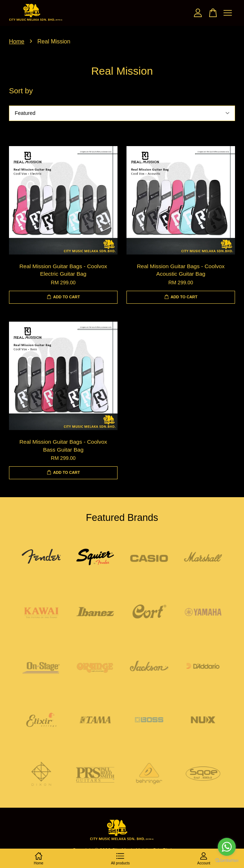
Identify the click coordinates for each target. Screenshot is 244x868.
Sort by (21, 91)
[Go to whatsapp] (227, 847)
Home (17, 41)
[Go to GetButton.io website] (227, 861)
